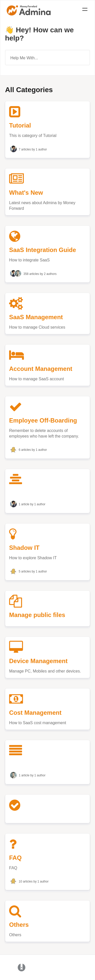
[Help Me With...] (48, 58)
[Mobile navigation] (85, 10)
